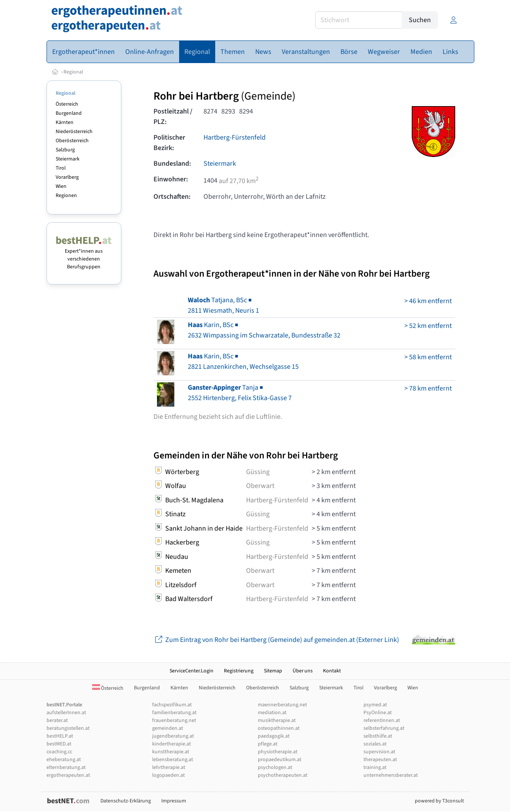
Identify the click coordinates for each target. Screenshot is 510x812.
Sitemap (273, 671)
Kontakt (332, 671)
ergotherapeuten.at (68, 775)
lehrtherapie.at (169, 767)
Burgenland (69, 113)
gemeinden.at (168, 728)
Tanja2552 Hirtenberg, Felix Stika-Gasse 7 (240, 393)
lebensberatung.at (173, 760)
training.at (375, 767)
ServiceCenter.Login (192, 671)
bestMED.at (59, 744)
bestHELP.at (60, 736)
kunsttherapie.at (171, 752)
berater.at (57, 720)
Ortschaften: (172, 197)
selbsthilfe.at (378, 736)
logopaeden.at (168, 775)
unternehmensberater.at (391, 775)
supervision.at (379, 752)
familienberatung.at (174, 713)
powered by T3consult (439, 801)
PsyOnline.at (378, 713)
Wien (61, 186)
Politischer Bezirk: (169, 143)
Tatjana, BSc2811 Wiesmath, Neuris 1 (223, 305)
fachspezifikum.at (172, 705)
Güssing (258, 472)
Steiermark (68, 159)
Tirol (61, 168)
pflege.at (268, 744)
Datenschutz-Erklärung (126, 801)
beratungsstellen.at (68, 728)
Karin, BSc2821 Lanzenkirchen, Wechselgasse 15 (243, 361)
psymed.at (375, 705)
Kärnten (65, 122)
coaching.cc (59, 752)
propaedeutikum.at (280, 760)
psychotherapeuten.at (283, 775)
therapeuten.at (380, 760)
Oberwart (260, 486)
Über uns (303, 671)
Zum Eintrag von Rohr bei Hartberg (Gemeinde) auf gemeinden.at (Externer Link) (276, 640)
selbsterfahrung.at (384, 728)
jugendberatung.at (173, 736)
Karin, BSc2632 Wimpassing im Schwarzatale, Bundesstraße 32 (264, 330)
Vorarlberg (67, 177)
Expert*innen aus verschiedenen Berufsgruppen (84, 255)
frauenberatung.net (174, 720)
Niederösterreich (74, 132)
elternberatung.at (66, 767)
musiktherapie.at (277, 720)
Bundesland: (172, 164)
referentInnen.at (382, 720)
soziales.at (375, 744)
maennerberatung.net (282, 705)
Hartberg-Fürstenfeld (235, 137)
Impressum (174, 801)
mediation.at (272, 713)
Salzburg (65, 150)
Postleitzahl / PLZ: (173, 117)
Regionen (66, 195)
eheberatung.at (64, 760)
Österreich (67, 104)
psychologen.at (275, 767)
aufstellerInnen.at (66, 713)
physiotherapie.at (278, 752)
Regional (73, 72)
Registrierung (239, 671)
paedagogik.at (274, 736)
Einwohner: (171, 179)
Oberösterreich (72, 141)
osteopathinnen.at (279, 728)
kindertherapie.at (172, 744)
